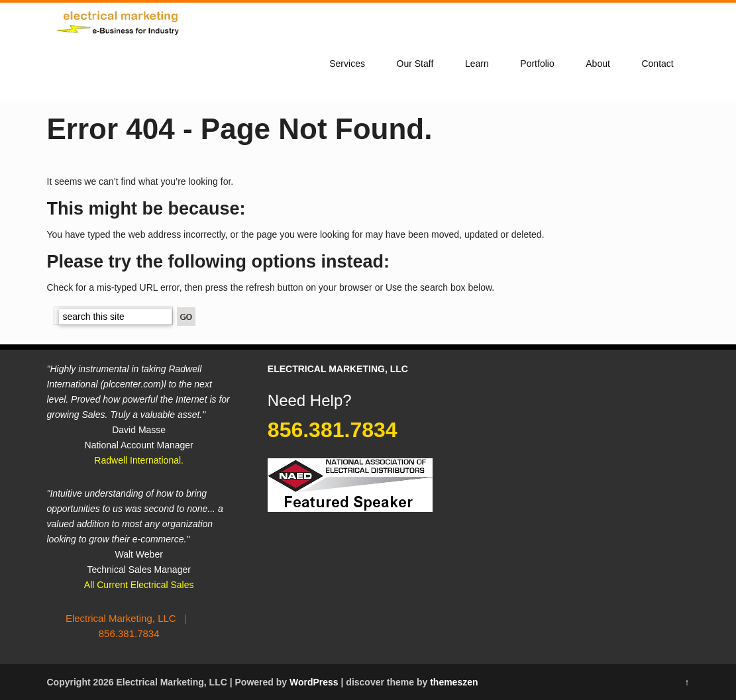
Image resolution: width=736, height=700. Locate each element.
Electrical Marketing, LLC (121, 618)
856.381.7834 (129, 633)
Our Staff (415, 64)
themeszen (454, 682)
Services (347, 64)
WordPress (314, 682)
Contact (657, 64)
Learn (477, 64)
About (598, 64)
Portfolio (537, 64)
